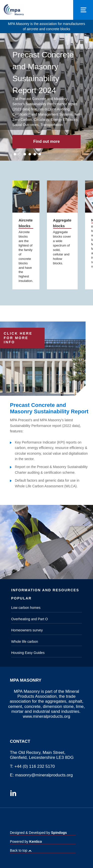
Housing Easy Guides (28, 653)
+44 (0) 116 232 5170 (35, 766)
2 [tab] (20, 154)
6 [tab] (40, 154)
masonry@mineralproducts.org (44, 775)
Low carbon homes (26, 608)
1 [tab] (15, 154)
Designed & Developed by (38, 833)
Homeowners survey (27, 630)
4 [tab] (30, 154)
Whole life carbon (25, 642)
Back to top (19, 850)
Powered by (26, 842)
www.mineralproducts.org (46, 716)
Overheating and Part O (30, 619)
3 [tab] (25, 154)
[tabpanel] (46, 97)
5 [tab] (35, 154)
